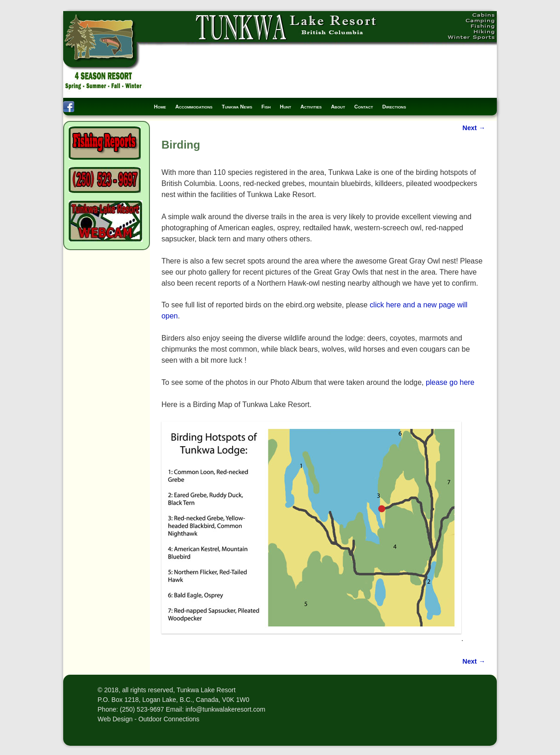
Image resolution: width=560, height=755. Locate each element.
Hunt (286, 107)
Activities (311, 107)
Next (474, 128)
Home (160, 107)
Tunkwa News (237, 107)
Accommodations (194, 107)
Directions (394, 107)
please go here (450, 382)
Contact (364, 107)
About (338, 107)
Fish (266, 107)
